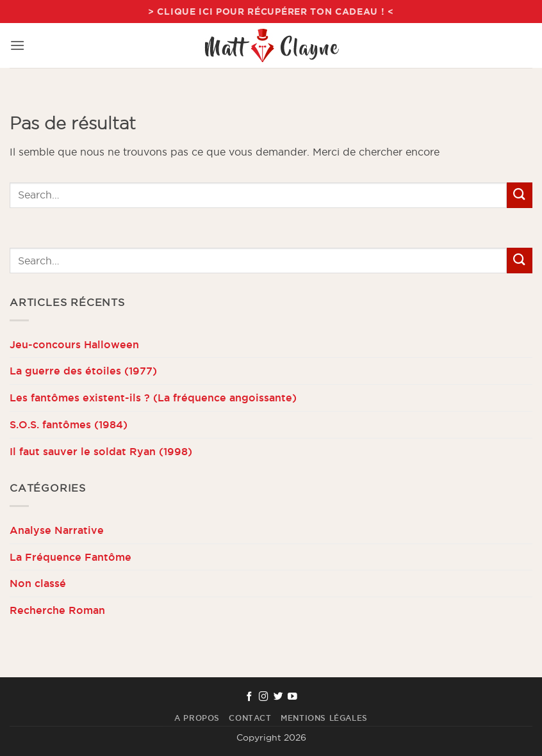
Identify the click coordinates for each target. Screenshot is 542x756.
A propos (197, 718)
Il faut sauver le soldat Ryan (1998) (101, 451)
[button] (17, 45)
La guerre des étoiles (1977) (83, 371)
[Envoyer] (520, 195)
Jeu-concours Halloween (74, 344)
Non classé (38, 583)
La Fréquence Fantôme (70, 557)
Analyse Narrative (57, 530)
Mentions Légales (324, 718)
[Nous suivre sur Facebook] (250, 697)
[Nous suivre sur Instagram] (264, 697)
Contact (250, 718)
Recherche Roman (57, 610)
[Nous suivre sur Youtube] (292, 697)
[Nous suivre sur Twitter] (278, 697)
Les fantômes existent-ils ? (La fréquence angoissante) (153, 398)
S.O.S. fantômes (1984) (69, 424)
